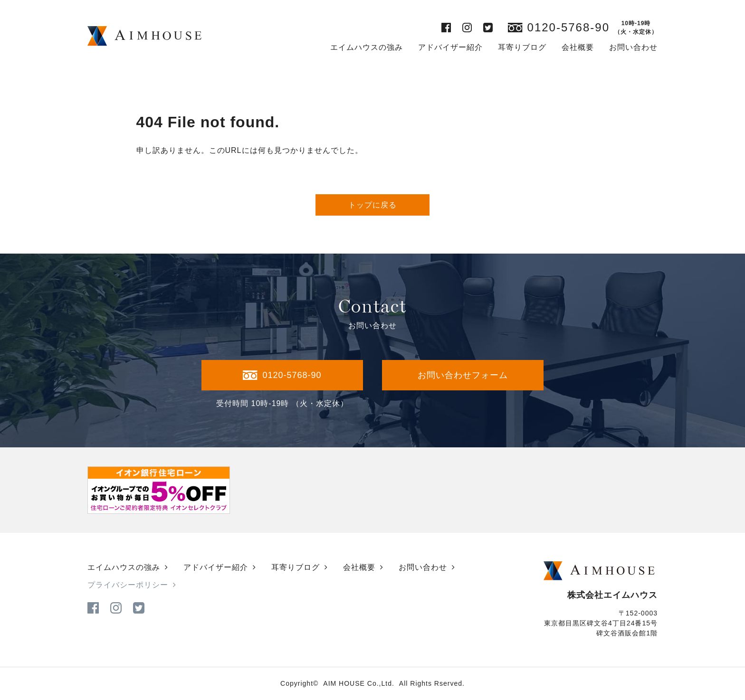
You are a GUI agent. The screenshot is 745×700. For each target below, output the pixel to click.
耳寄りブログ (522, 47)
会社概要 (578, 47)
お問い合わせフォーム (463, 375)
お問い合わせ (633, 47)
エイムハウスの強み (367, 47)
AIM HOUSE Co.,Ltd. (358, 683)
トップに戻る (372, 205)
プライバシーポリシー (128, 585)
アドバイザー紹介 (450, 47)
